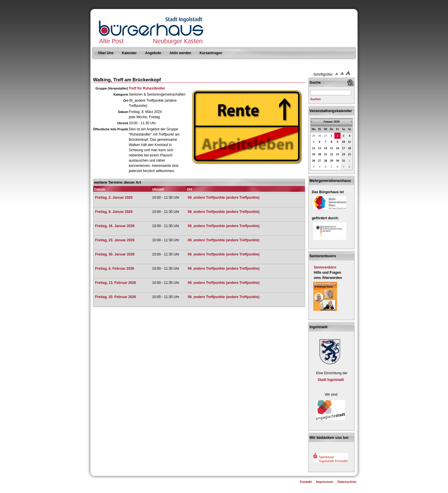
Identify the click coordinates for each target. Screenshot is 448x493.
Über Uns (106, 53)
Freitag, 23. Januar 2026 (115, 240)
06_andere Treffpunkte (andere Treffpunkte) (224, 198)
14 (326, 148)
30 (319, 136)
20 (319, 154)
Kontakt (306, 482)
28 (326, 161)
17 (344, 148)
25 (350, 154)
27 (319, 161)
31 (326, 136)
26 (314, 161)
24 (344, 154)
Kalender (129, 53)
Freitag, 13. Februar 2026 (115, 283)
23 (337, 154)
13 (319, 148)
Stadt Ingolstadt (331, 380)
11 (349, 142)
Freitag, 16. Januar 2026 (115, 226)
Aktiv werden (180, 53)
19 (314, 154)
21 (326, 154)
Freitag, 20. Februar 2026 (115, 297)
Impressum (325, 482)
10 (344, 142)
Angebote (153, 53)
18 (350, 148)
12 (314, 148)
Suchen (316, 99)
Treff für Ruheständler (147, 88)
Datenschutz (347, 482)
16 (337, 148)
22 (332, 154)
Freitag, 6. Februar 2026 (115, 269)
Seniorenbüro (325, 267)
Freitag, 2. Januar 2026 (114, 198)
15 (332, 148)
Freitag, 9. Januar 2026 (114, 212)
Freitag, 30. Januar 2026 (115, 254)
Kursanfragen (211, 53)
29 (314, 136)
